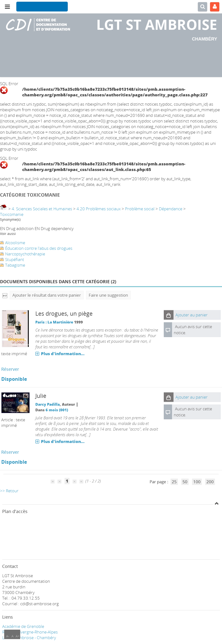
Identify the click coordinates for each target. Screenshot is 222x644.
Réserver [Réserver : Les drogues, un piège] (10, 369)
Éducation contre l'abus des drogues (39, 248)
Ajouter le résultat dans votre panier (47, 295)
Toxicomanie (12, 214)
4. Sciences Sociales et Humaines (42, 209)
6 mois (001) (57, 410)
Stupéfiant (15, 259)
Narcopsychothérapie (25, 254)
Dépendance (171, 209)
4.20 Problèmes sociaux (99, 209)
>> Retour (9, 491)
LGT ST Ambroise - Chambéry (29, 638)
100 (197, 482)
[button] (169, 315)
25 (174, 482)
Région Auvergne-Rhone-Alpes (30, 632)
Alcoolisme (15, 243)
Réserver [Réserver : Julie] (10, 452)
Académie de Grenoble (23, 626)
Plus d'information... (63, 354)
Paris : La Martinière (54, 322)
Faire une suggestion (108, 295)
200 (210, 482)
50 (185, 482)
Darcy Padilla (48, 404)
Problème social (140, 209)
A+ (18, 636)
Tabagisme (15, 265)
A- (8, 636)
